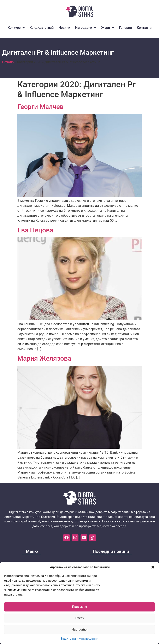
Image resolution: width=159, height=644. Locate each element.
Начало (8, 62)
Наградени (86, 28)
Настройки (80, 630)
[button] (153, 567)
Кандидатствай (42, 28)
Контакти (144, 28)
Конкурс (16, 28)
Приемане (79, 607)
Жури (108, 28)
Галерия (125, 28)
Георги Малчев (40, 107)
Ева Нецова (35, 230)
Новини (64, 28)
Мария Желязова (44, 358)
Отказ (80, 618)
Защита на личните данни (79, 639)
